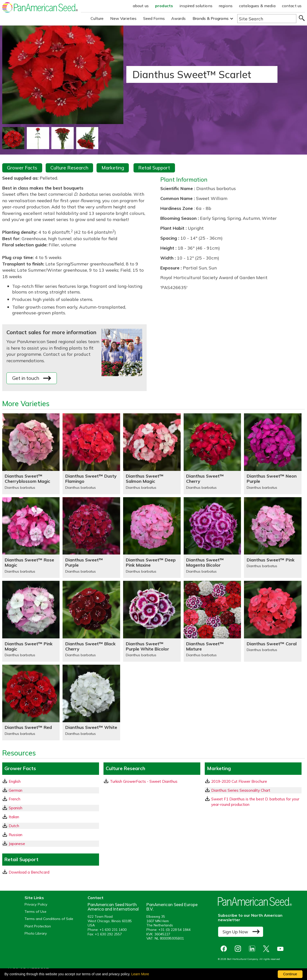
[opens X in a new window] (267, 949)
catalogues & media (257, 6)
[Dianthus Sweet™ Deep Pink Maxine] (152, 538)
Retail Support (154, 168)
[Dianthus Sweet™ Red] (31, 702)
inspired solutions (196, 6)
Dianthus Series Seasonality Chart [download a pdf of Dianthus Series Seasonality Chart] (238, 790)
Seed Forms (154, 18)
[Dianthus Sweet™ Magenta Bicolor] (212, 538)
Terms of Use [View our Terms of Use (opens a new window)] (35, 912)
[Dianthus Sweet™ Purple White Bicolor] (152, 621)
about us (141, 6)
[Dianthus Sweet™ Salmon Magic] (152, 454)
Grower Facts (22, 168)
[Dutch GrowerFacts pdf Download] (51, 826)
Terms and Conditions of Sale (49, 919)
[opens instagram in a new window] (239, 949)
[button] (213, 18)
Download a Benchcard (26, 872)
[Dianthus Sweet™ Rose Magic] (31, 538)
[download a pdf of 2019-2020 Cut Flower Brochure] (253, 781)
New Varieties (123, 18)
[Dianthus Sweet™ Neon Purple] (273, 454)
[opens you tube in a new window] (282, 949)
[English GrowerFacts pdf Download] (51, 781)
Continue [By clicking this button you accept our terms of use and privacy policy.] (290, 974)
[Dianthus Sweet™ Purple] (91, 538)
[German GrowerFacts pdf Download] (51, 790)
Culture (97, 18)
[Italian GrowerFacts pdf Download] (51, 817)
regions (226, 6)
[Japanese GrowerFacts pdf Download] (51, 844)
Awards (178, 18)
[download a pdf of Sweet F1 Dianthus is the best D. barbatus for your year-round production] (253, 802)
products (164, 6)
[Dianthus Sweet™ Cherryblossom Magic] (31, 454)
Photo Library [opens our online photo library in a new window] (36, 933)
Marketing (113, 168)
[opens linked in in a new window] (253, 949)
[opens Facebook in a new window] (225, 949)
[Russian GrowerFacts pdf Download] (51, 835)
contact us (292, 6)
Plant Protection (38, 926)
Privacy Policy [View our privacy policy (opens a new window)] (36, 904)
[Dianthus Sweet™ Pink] (273, 538)
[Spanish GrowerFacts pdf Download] (51, 808)
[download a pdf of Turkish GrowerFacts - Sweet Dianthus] (152, 781)
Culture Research (69, 168)
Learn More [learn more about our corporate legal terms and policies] (140, 974)
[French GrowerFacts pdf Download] (51, 799)
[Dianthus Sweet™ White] (91, 702)
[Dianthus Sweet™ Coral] (273, 621)
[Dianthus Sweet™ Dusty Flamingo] (91, 454)
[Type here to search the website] (267, 19)
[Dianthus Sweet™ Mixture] (212, 621)
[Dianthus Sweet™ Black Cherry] (91, 621)
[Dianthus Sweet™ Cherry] (212, 454)
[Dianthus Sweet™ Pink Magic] (31, 621)
